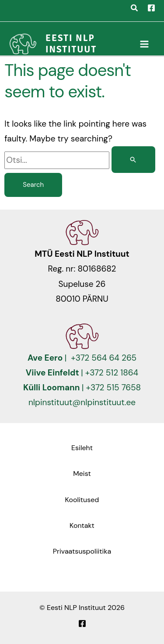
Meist (82, 474)
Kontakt (82, 525)
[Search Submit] (133, 160)
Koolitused (82, 500)
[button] (135, 9)
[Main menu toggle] (145, 44)
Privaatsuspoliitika (82, 551)
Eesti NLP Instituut (71, 44)
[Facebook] (151, 8)
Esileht (82, 448)
